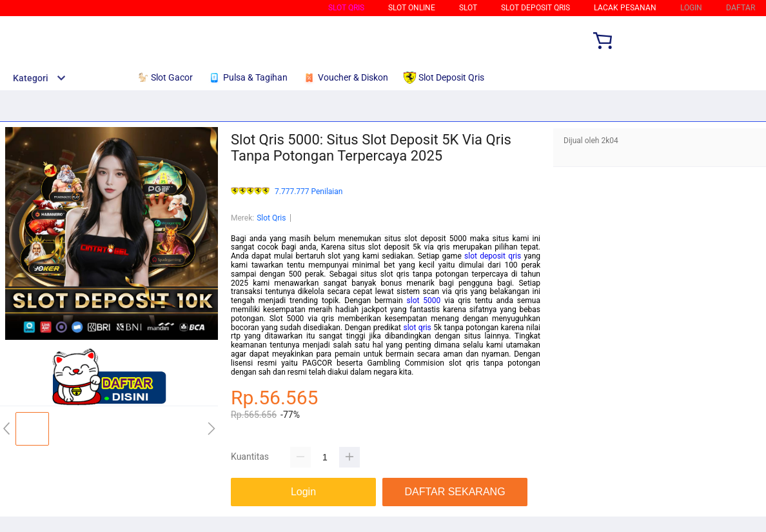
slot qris (417, 328)
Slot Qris (346, 8)
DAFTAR (741, 8)
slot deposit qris (493, 256)
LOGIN (691, 8)
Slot (468, 8)
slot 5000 (424, 300)
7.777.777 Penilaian (309, 192)
